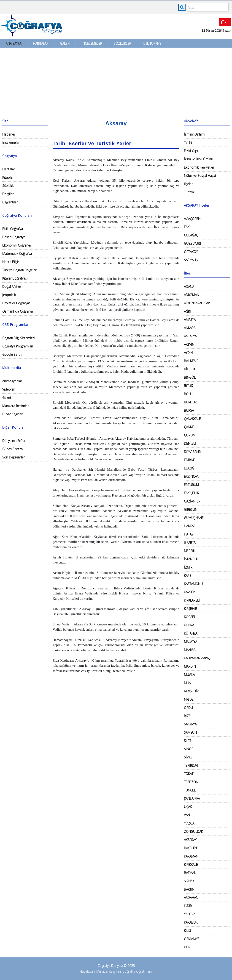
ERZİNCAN (192, 476)
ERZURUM (191, 485)
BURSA (189, 410)
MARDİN (190, 666)
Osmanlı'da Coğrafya (18, 311)
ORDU (188, 708)
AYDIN (188, 353)
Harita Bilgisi (11, 262)
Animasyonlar (12, 381)
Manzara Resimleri (16, 406)
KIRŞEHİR (190, 609)
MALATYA (190, 642)
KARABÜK (191, 922)
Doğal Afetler (12, 287)
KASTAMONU (193, 584)
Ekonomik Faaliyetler (199, 167)
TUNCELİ (190, 790)
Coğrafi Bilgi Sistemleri (18, 338)
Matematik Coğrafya (17, 254)
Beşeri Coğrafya (14, 237)
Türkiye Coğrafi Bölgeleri (20, 270)
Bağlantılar (10, 202)
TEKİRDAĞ (191, 765)
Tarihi (188, 143)
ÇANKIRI (190, 427)
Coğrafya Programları (18, 346)
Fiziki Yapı (191, 151)
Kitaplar (8, 177)
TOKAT (189, 774)
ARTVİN (189, 344)
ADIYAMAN (192, 295)
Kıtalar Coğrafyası (15, 278)
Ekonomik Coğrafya (16, 245)
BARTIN (189, 889)
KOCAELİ (190, 617)
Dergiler (8, 194)
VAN (187, 815)
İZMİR (188, 567)
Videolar (8, 389)
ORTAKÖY (191, 252)
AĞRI (187, 311)
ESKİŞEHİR (192, 493)
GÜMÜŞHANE (194, 518)
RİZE (187, 716)
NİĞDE (189, 699)
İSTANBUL (191, 559)
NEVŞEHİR (191, 691)
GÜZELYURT (193, 243)
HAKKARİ (190, 526)
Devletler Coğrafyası (17, 303)
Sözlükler (122, 43)
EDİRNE (189, 460)
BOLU (188, 394)
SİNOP (189, 749)
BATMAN (190, 873)
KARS (188, 576)
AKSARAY (190, 840)
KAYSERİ (190, 592)
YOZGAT (190, 823)
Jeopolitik (9, 295)
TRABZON (191, 782)
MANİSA (190, 650)
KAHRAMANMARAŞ (197, 658)
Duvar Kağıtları (13, 414)
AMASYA (190, 320)
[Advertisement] (116, 82)
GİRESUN (191, 509)
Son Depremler (13, 457)
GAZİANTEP (192, 501)
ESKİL (188, 227)
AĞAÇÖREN (192, 219)
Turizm (189, 192)
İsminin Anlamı (195, 134)
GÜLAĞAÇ (191, 235)
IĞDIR (188, 906)
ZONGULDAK (193, 831)
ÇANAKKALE (192, 419)
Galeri (65, 43)
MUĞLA (189, 675)
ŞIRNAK (189, 881)
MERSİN (190, 551)
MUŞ (187, 683)
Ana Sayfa (13, 43)
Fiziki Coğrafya (13, 229)
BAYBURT (191, 848)
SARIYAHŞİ (191, 260)
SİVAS (188, 757)
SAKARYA (190, 724)
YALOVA (190, 914)
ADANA (189, 287)
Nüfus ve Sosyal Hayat (200, 176)
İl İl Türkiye (152, 43)
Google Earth (12, 354)
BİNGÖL (190, 377)
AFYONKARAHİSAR (197, 303)
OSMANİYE (192, 939)
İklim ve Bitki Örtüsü (198, 159)
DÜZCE (189, 947)
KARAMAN (191, 856)
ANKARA (190, 328)
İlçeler (188, 184)
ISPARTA (190, 543)
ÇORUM (190, 435)
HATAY (189, 534)
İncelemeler (92, 43)
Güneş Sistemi (13, 449)
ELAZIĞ (189, 468)
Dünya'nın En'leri (14, 441)
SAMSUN (190, 732)
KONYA (189, 625)
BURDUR (190, 402)
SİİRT (187, 741)
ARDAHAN (191, 898)
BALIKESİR (191, 361)
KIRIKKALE (191, 865)
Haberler (9, 134)
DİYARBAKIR (192, 452)
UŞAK (188, 807)
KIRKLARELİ (192, 600)
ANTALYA (190, 336)
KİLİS (187, 931)
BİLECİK (190, 369)
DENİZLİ (190, 443)
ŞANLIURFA (192, 798)
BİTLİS (188, 386)
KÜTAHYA (191, 633)
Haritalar (41, 43)
